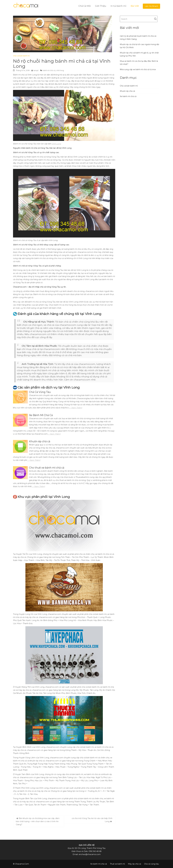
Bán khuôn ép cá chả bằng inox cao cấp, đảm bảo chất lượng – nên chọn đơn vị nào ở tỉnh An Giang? (38, 821)
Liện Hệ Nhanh (151, 6)
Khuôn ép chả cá (127, 91)
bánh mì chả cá (49, 70)
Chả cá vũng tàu (151, 864)
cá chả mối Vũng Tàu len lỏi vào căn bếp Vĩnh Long (92, 820)
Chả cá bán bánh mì (21, 56)
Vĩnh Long (56, 144)
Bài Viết (135, 6)
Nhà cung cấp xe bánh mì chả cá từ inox (138, 69)
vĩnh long (60, 70)
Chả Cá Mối (85, 6)
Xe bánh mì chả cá (128, 96)
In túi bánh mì (118, 6)
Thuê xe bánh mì (117, 864)
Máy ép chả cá (134, 864)
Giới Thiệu (101, 6)
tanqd (36, 70)
